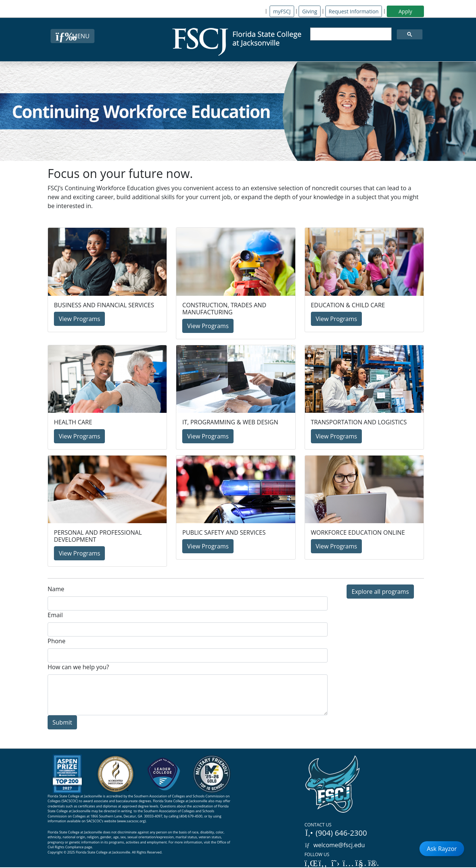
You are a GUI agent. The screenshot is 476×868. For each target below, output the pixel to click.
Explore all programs (380, 592)
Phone (57, 641)
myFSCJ (282, 11)
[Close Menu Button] (72, 36)
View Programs (79, 319)
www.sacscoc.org (132, 821)
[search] (350, 34)
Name (56, 589)
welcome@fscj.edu (335, 845)
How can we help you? (78, 667)
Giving (309, 11)
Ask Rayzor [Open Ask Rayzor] (442, 849)
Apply (406, 11)
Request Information (354, 11)
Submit (62, 722)
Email (55, 615)
